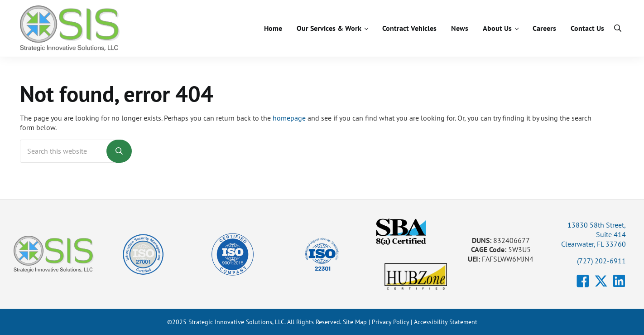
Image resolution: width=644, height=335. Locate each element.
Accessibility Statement (446, 322)
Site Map (355, 322)
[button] (583, 281)
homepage (289, 118)
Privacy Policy (390, 322)
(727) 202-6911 (601, 261)
